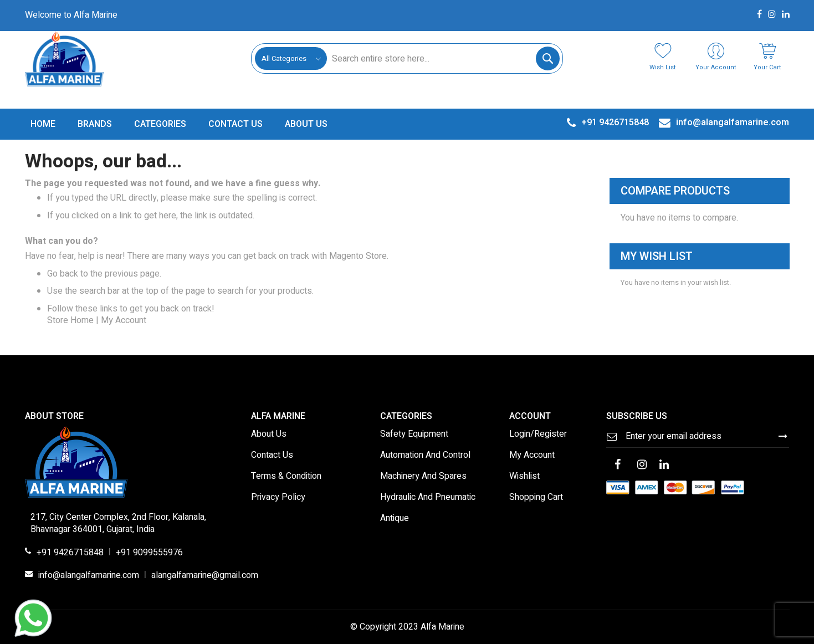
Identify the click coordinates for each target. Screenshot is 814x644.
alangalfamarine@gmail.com (205, 576)
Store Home (70, 320)
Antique (395, 519)
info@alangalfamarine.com (89, 576)
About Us (269, 435)
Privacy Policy (278, 498)
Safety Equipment (414, 435)
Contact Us (272, 456)
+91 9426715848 (70, 553)
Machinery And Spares (423, 477)
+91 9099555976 (149, 553)
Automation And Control (425, 456)
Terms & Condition (286, 477)
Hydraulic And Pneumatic (428, 498)
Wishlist (524, 477)
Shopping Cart (536, 498)
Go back (63, 274)
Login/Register (538, 435)
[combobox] (443, 58)
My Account (124, 320)
